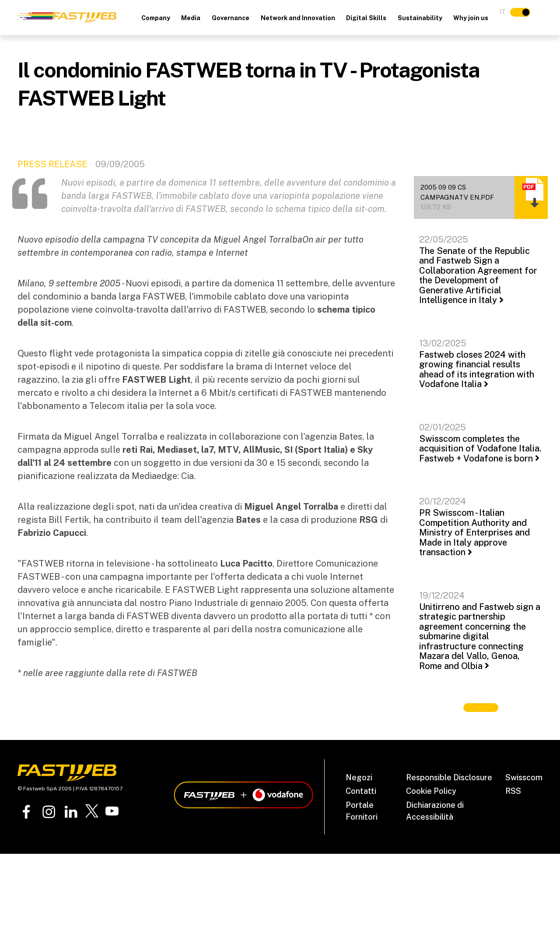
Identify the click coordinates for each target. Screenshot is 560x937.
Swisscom (524, 777)
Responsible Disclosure (449, 777)
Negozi (359, 777)
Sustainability (420, 18)
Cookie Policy (431, 791)
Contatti (361, 791)
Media (191, 18)
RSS (513, 791)
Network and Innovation (298, 18)
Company (156, 18)
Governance (231, 18)
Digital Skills (366, 18)
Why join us (471, 18)
